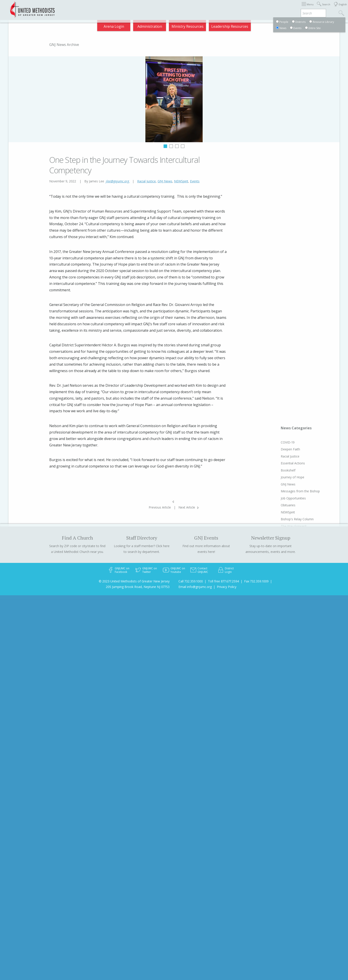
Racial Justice (146, 181)
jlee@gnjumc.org (118, 181)
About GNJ (211, 8)
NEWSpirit (181, 181)
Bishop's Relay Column (297, 519)
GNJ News (165, 181)
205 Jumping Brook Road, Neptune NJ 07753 (138, 587)
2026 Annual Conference (115, 8)
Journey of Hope (293, 477)
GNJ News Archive (64, 45)
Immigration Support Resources (169, 8)
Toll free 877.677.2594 (223, 581)
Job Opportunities (293, 498)
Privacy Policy (227, 587)
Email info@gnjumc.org (195, 587)
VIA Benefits (284, 8)
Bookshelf (288, 470)
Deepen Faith (290, 449)
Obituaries (288, 505)
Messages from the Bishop (300, 491)
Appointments (77, 8)
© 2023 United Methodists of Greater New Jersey (134, 581)
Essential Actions (293, 463)
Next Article (187, 507)
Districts (232, 8)
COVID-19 (288, 442)
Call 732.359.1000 (191, 581)
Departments (257, 8)
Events (195, 181)
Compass (308, 8)
